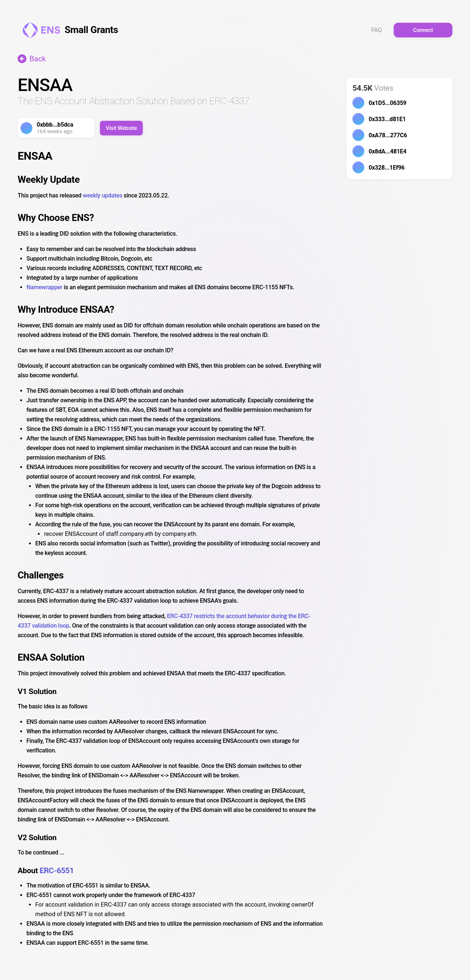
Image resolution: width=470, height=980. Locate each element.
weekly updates (102, 195)
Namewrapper (44, 287)
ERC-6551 (57, 871)
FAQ (377, 30)
